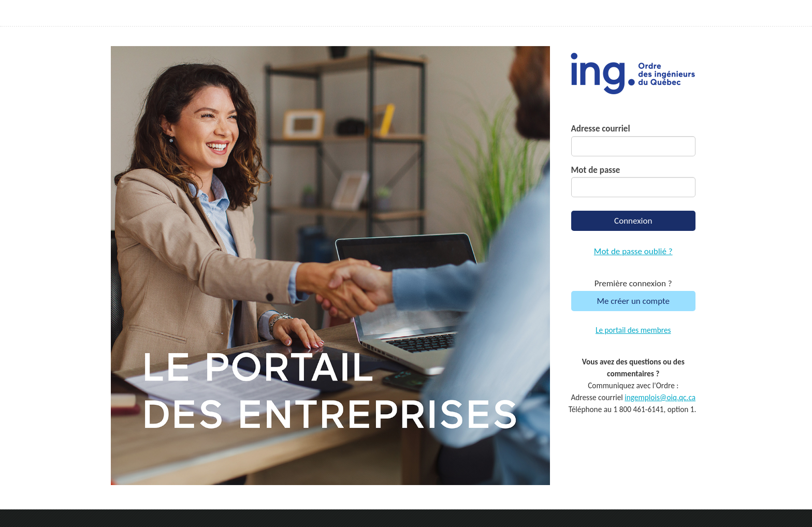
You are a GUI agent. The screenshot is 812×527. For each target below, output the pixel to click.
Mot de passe (596, 170)
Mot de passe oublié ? (633, 251)
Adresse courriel (601, 129)
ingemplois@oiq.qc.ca (660, 397)
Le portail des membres (633, 330)
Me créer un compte (633, 301)
